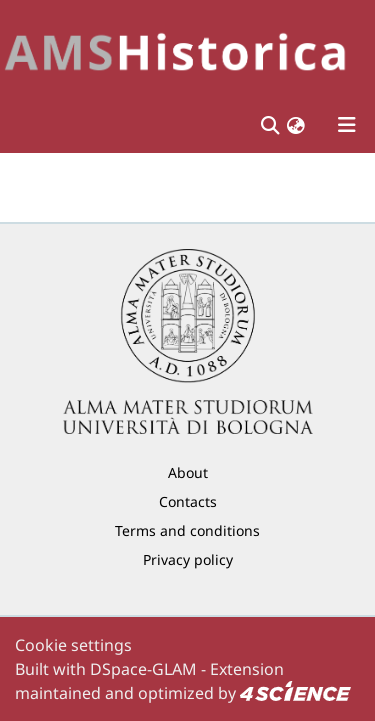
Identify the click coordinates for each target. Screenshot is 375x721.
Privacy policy (188, 559)
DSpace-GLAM (143, 669)
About (188, 472)
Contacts (188, 501)
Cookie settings (73, 645)
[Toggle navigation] (347, 125)
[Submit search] (269, 125)
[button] (296, 125)
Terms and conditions (187, 530)
